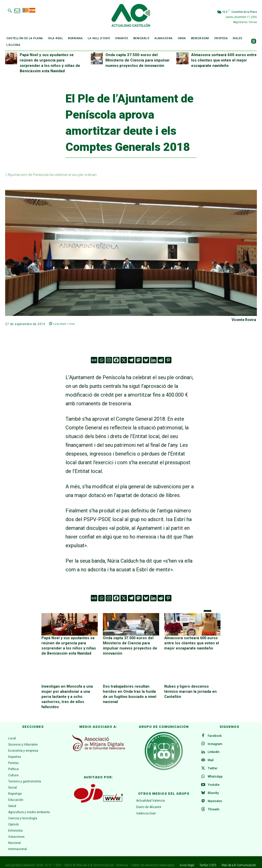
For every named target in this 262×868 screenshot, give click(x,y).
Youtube (214, 779)
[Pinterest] (168, 360)
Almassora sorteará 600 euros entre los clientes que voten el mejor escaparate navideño (224, 60)
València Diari (146, 807)
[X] (124, 360)
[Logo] (131, 16)
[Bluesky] (146, 360)
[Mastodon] (139, 360)
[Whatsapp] (101, 360)
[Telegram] (131, 360)
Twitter (213, 762)
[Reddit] (161, 360)
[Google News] (94, 360)
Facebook (215, 729)
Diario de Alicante (149, 801)
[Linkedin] (153, 360)
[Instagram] (109, 360)
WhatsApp (215, 770)
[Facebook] (116, 360)
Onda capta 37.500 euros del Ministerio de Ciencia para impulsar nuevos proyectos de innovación (138, 60)
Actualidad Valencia (150, 794)
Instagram (215, 738)
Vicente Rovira (244, 320)
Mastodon (215, 795)
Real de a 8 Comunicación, (96, 859)
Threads (214, 803)
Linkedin (214, 746)
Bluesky (213, 787)
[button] (10, 11)
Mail (211, 754)
